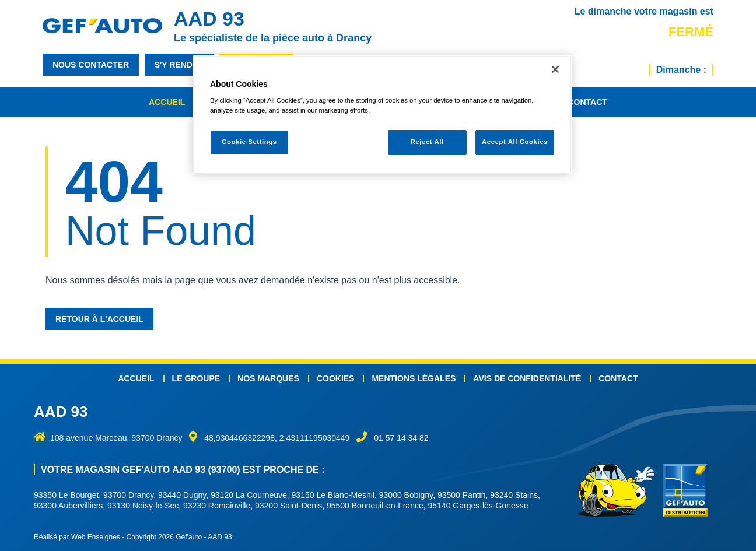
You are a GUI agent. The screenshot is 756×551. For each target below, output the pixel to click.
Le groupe (196, 378)
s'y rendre (179, 65)
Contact (587, 102)
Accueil (167, 102)
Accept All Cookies (515, 142)
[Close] (555, 69)
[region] (382, 115)
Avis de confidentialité (527, 378)
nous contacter (91, 65)
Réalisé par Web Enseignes (77, 537)
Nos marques (268, 378)
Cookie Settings (249, 142)
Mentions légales (414, 378)
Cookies (336, 378)
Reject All (427, 142)
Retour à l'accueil (99, 319)
